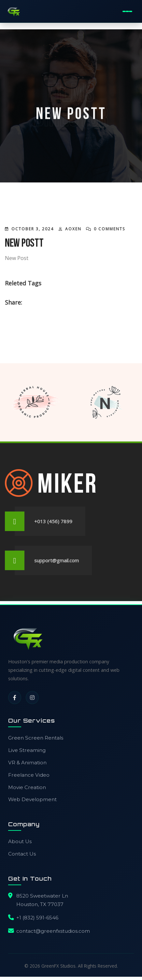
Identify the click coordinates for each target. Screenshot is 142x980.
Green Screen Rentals (36, 738)
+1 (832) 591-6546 (37, 918)
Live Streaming (27, 750)
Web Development (32, 799)
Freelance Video (29, 775)
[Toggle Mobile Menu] (128, 11)
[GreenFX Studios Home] (14, 11)
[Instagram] (32, 698)
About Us (20, 841)
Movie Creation (27, 787)
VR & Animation (27, 763)
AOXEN (73, 229)
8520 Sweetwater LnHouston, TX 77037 (42, 900)
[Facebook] (15, 698)
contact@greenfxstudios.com (53, 931)
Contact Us (22, 854)
